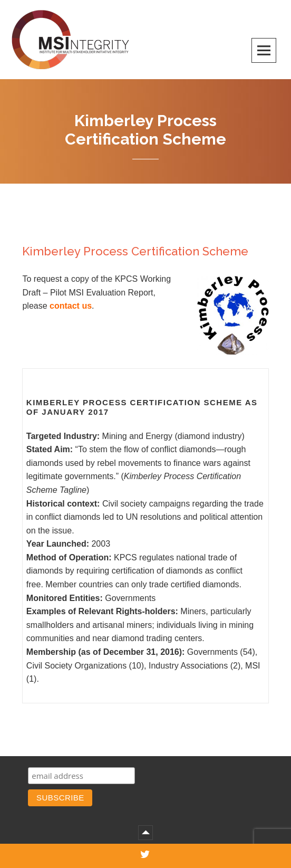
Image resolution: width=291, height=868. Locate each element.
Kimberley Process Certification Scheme (135, 251)
